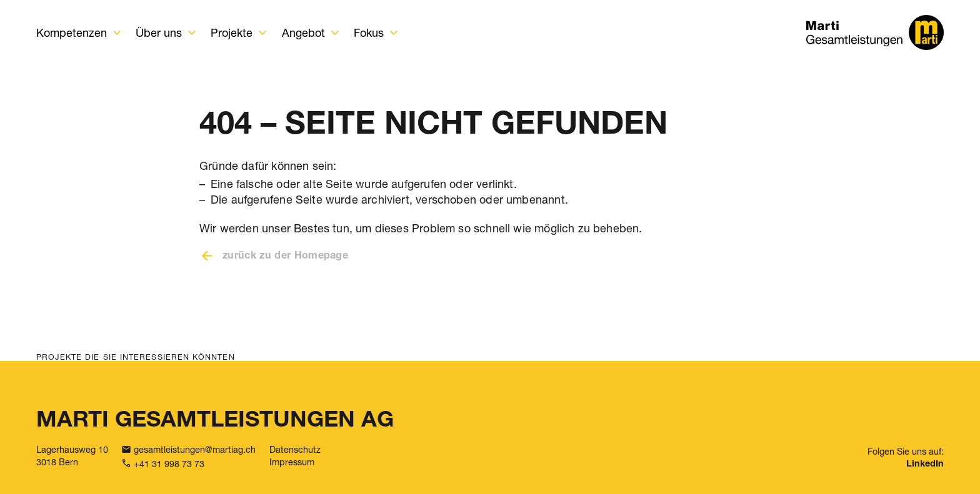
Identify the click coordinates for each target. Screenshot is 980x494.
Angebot (303, 32)
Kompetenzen (72, 32)
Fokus (369, 32)
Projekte (232, 32)
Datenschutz (295, 449)
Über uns (159, 32)
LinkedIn (925, 465)
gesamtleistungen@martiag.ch (195, 449)
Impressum (292, 462)
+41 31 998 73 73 (169, 464)
